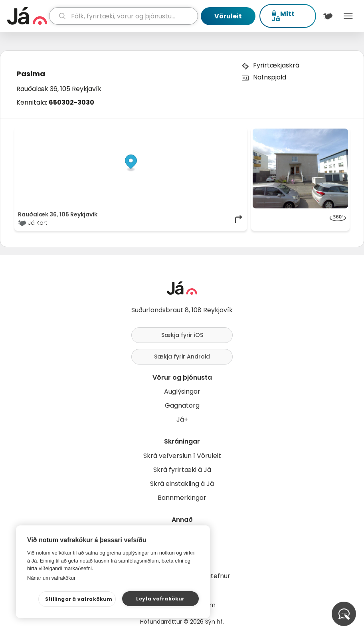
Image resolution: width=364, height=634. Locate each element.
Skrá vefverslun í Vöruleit (182, 456)
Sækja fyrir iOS (182, 335)
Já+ (182, 419)
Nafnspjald (270, 77)
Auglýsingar (182, 391)
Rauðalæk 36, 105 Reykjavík (59, 89)
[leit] (124, 16)
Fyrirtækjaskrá (276, 65)
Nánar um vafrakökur (51, 578)
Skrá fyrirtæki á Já (182, 470)
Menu (348, 16)
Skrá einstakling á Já (182, 484)
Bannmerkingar (182, 498)
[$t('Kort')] (328, 16)
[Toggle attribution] (237, 137)
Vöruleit (228, 16)
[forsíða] (27, 16)
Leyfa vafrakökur (160, 599)
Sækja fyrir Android (182, 357)
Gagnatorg (182, 405)
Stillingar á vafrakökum (79, 599)
